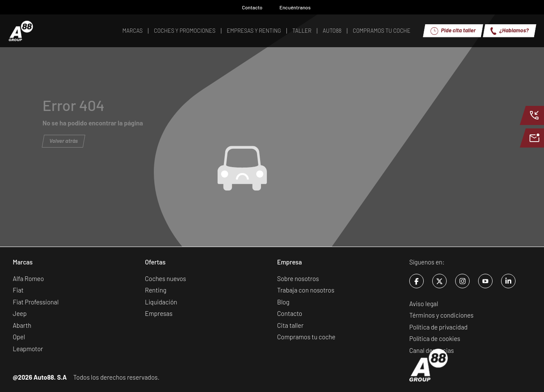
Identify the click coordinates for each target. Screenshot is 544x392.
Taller (302, 31)
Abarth (22, 325)
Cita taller (290, 325)
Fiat (18, 290)
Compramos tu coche (306, 337)
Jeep (20, 313)
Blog (283, 302)
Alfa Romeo (28, 278)
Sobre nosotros (298, 278)
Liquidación (161, 302)
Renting (156, 290)
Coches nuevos (166, 278)
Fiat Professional (36, 302)
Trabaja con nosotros (306, 290)
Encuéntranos (291, 7)
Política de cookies (435, 338)
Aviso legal (424, 304)
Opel (19, 337)
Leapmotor (28, 349)
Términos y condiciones (441, 315)
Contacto (248, 7)
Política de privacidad (438, 327)
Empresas (159, 313)
